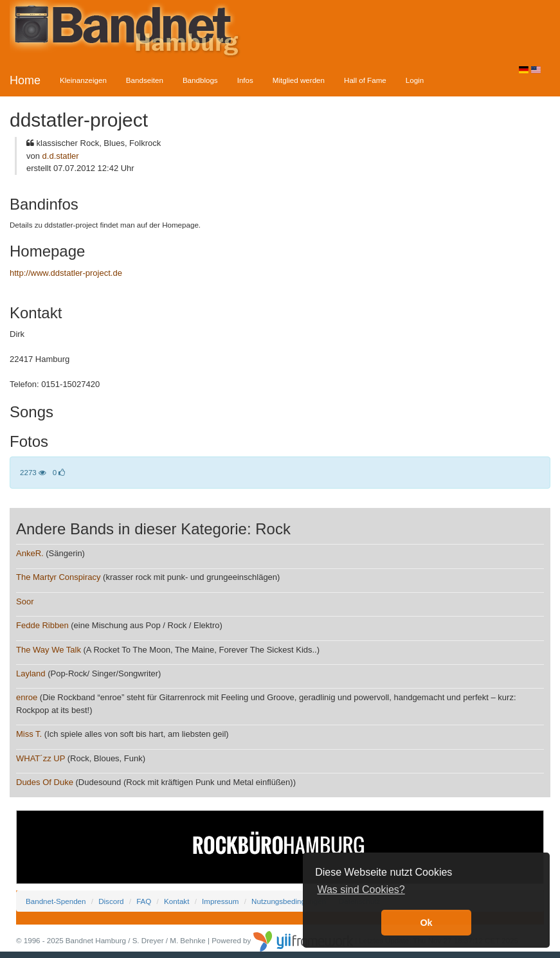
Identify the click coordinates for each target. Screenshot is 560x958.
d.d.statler (61, 156)
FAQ (144, 901)
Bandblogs (200, 80)
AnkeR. (30, 553)
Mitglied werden (299, 80)
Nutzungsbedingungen (289, 901)
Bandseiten (145, 80)
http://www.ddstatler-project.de (66, 273)
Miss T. (29, 734)
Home (25, 80)
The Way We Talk (49, 650)
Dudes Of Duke (45, 782)
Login (415, 80)
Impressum (220, 901)
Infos (245, 80)
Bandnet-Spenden (56, 901)
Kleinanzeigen (83, 80)
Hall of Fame (365, 80)
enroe (27, 697)
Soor (25, 601)
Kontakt (176, 901)
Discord (111, 901)
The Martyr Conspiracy (58, 577)
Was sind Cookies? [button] (361, 890)
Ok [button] (426, 923)
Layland (31, 673)
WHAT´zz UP (41, 758)
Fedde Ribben (42, 625)
